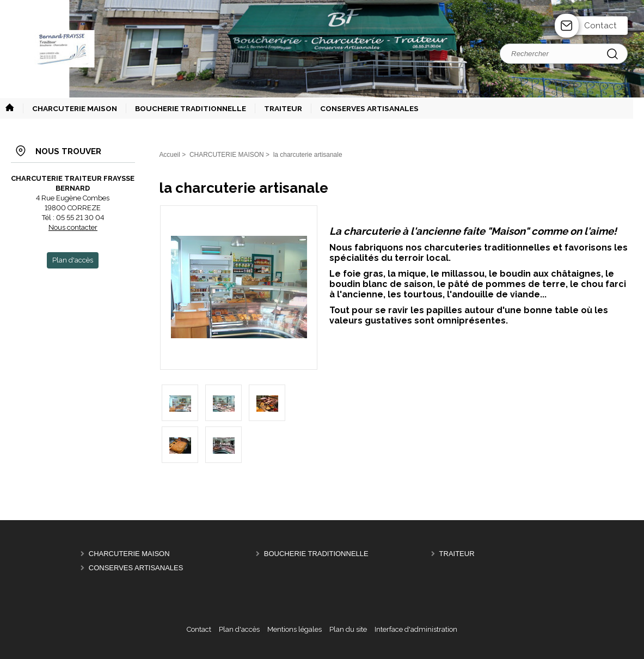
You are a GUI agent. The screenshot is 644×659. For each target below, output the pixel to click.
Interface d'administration (416, 629)
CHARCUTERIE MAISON (129, 554)
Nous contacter (73, 227)
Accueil (170, 155)
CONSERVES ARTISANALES (136, 568)
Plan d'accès (239, 629)
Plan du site (348, 629)
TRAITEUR (457, 554)
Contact (600, 26)
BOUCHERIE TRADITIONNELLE (316, 554)
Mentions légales (295, 629)
